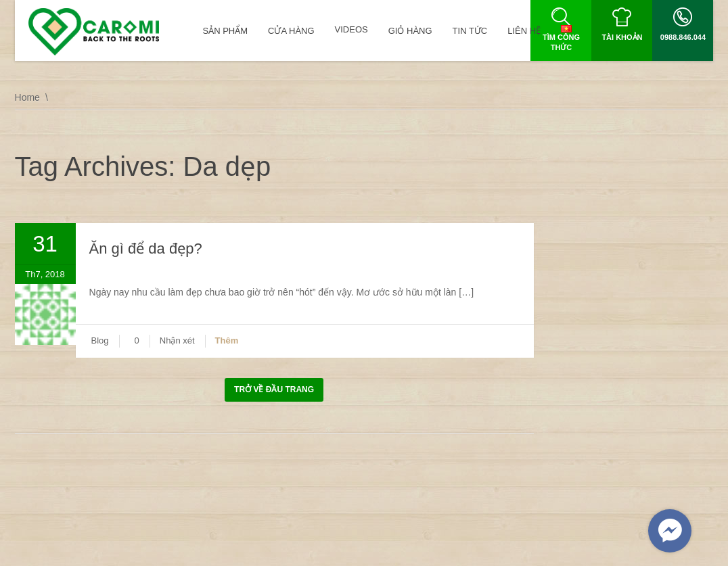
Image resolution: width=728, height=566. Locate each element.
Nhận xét (177, 340)
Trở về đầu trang (274, 390)
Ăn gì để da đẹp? (146, 249)
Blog (100, 340)
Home (27, 97)
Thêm (227, 340)
